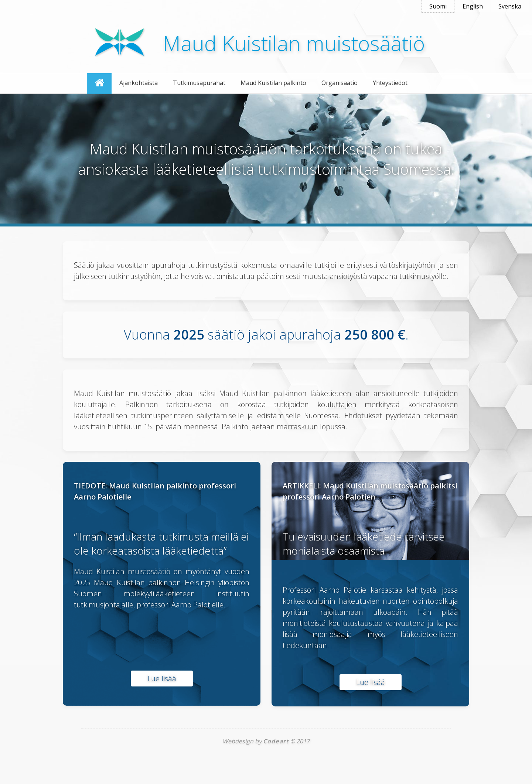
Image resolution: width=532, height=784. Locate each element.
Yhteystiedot (390, 83)
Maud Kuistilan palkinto (273, 83)
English (473, 6)
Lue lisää (162, 679)
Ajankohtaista (139, 83)
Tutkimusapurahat (199, 83)
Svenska (510, 6)
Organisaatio (340, 83)
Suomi (438, 6)
